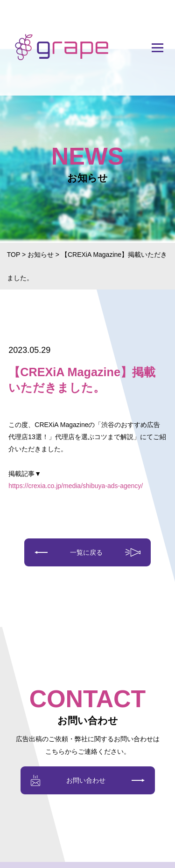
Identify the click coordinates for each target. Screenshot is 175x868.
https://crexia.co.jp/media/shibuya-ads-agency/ (76, 486)
